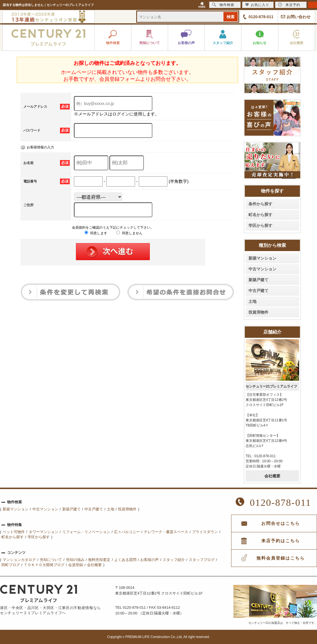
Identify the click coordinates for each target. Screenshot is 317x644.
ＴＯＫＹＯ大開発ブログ (44, 565)
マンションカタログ (19, 560)
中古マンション (262, 269)
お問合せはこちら (281, 523)
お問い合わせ (299, 17)
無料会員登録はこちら (281, 558)
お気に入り (257, 5)
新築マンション (262, 258)
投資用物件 (258, 312)
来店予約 (289, 5)
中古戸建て (258, 291)
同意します (96, 233)
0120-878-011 (261, 17)
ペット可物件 (14, 532)
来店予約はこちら (281, 541)
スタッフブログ (202, 560)
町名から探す (260, 215)
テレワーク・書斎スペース (166, 532)
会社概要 (272, 476)
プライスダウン (205, 532)
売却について (51, 560)
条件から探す (260, 204)
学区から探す (260, 225)
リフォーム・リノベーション (86, 532)
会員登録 (76, 565)
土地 (252, 301)
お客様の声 (149, 560)
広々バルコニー (127, 532)
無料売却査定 (99, 560)
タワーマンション (43, 532)
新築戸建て (258, 280)
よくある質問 (125, 560)
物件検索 (223, 5)
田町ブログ (11, 565)
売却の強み (75, 560)
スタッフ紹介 (174, 560)
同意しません (129, 233)
